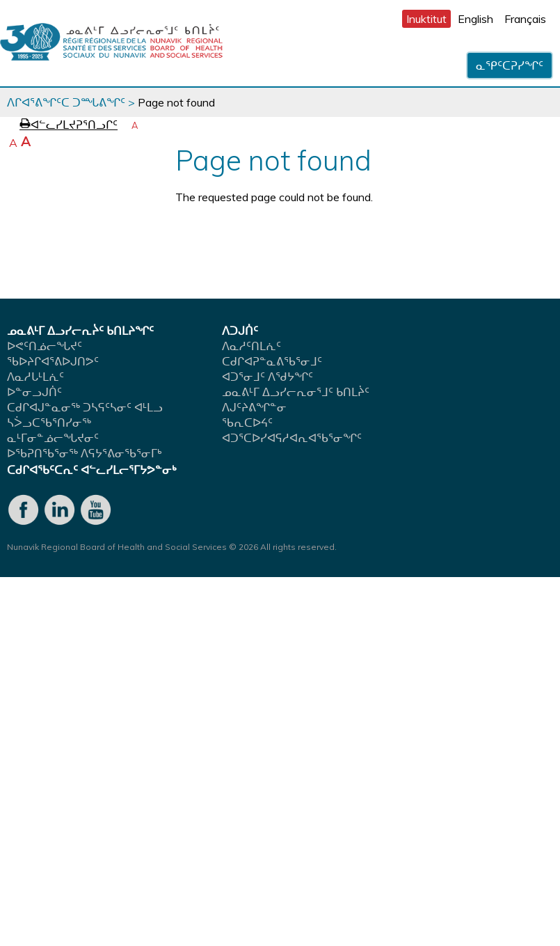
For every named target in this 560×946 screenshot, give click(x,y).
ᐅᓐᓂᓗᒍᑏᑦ (34, 392)
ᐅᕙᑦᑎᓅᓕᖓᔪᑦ (45, 346)
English (475, 19)
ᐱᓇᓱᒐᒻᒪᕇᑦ (35, 377)
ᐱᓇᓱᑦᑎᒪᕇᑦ (251, 346)
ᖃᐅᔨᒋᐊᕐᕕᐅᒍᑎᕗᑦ (53, 361)
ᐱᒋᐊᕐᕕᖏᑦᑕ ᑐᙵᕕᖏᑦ (66, 102)
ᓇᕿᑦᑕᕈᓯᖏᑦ (510, 65)
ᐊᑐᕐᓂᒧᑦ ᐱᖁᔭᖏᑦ (267, 377)
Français (525, 19)
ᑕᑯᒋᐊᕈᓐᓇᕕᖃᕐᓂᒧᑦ (272, 361)
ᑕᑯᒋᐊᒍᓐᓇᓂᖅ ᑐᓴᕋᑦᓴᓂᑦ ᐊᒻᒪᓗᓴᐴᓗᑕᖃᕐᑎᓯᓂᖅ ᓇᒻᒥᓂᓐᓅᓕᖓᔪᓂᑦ (85, 423)
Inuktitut (426, 19)
